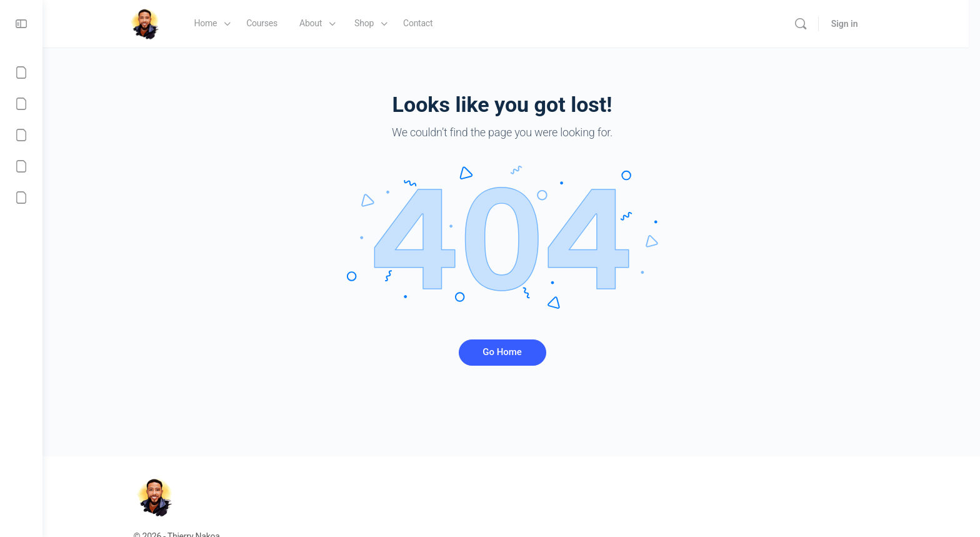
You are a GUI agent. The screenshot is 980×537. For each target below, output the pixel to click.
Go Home (512, 352)
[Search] (815, 24)
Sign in (859, 24)
